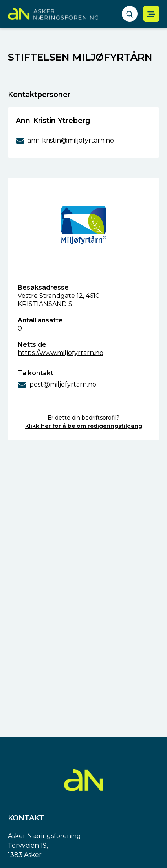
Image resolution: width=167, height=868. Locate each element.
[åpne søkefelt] (130, 14)
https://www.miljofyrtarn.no (61, 353)
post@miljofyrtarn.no (63, 384)
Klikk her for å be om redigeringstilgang (84, 426)
